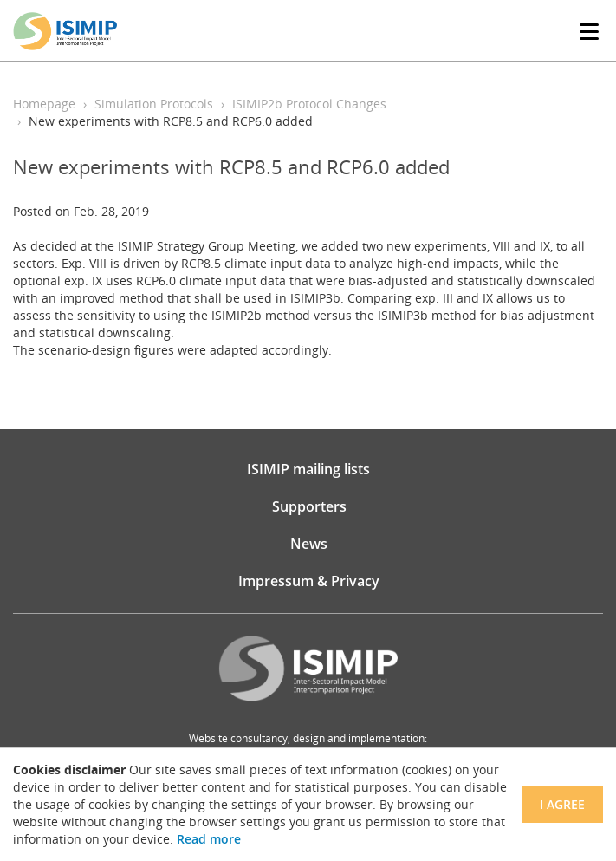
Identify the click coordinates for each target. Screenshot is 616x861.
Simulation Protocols (154, 104)
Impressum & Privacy (309, 581)
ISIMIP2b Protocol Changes (309, 104)
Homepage (44, 104)
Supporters (309, 506)
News (309, 544)
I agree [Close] (562, 804)
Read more (209, 839)
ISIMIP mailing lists (308, 469)
